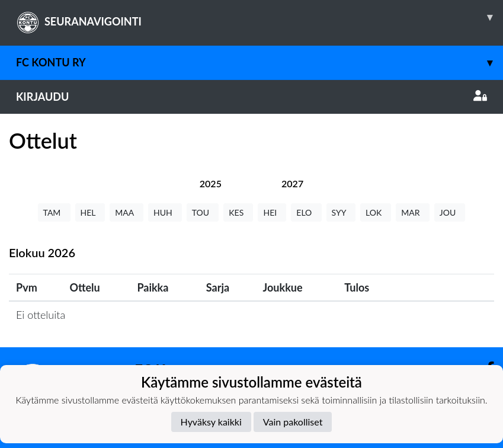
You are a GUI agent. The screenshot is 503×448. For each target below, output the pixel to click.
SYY (341, 212)
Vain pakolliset (293, 422)
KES (238, 212)
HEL (90, 212)
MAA (126, 212)
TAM (54, 212)
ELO (306, 212)
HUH (165, 212)
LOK (376, 212)
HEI (272, 212)
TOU (203, 212)
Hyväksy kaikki (211, 422)
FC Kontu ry (259, 63)
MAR (412, 212)
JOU (450, 212)
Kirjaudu (251, 97)
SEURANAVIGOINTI (259, 17)
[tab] (211, 183)
